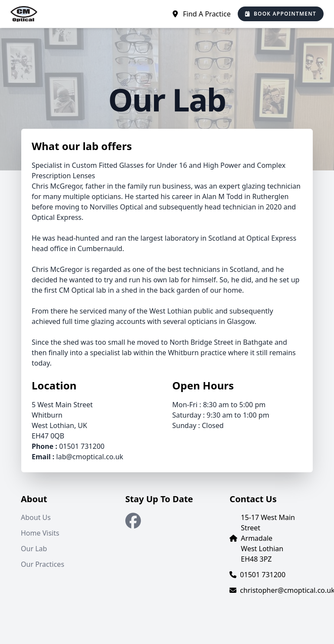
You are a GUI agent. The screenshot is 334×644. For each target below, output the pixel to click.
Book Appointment (281, 14)
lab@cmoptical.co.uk (90, 457)
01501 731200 (82, 446)
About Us (36, 517)
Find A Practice (202, 14)
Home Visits (40, 533)
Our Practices (43, 564)
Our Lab (34, 549)
